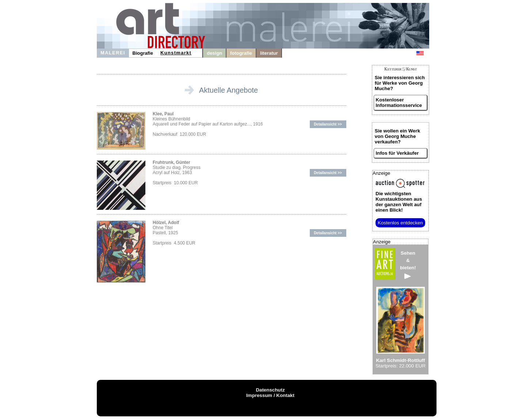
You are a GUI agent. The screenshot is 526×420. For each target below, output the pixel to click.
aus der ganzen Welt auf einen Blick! (399, 202)
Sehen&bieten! (408, 265)
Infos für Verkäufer (397, 153)
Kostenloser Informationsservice (399, 103)
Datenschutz (270, 390)
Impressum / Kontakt (270, 395)
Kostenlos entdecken (400, 223)
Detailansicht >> (328, 124)
